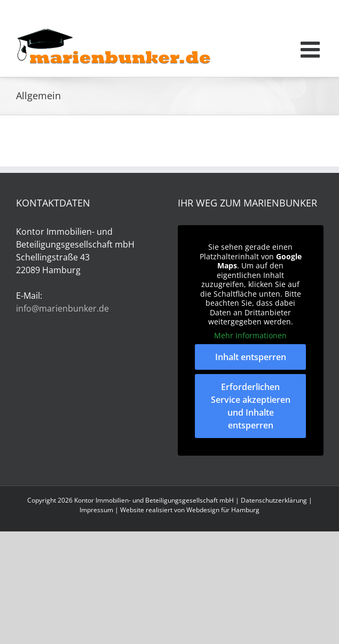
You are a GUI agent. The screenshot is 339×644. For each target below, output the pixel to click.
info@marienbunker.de (62, 308)
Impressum (96, 510)
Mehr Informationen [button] (250, 336)
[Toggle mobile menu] (312, 49)
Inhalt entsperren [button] (250, 357)
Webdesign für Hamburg (223, 510)
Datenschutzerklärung (274, 500)
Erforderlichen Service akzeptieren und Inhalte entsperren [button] (250, 406)
